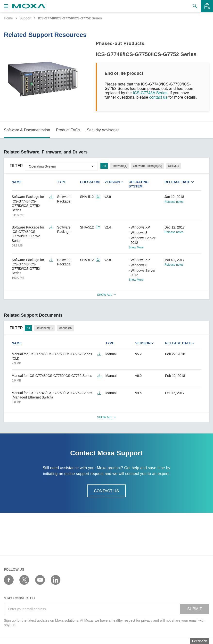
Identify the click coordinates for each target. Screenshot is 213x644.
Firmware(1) (119, 166)
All (104, 166)
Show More (136, 247)
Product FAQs (68, 130)
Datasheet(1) (44, 328)
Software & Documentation (27, 130)
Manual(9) (65, 328)
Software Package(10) (148, 166)
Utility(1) (173, 166)
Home (8, 18)
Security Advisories (103, 130)
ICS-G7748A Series (150, 93)
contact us (158, 97)
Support (25, 18)
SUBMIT (195, 609)
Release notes (174, 202)
